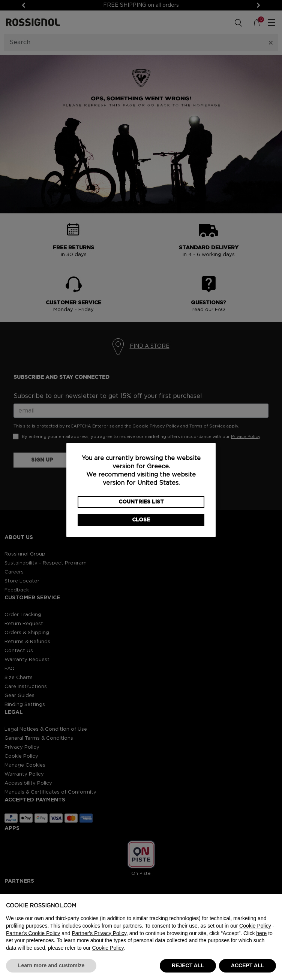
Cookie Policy (255, 926)
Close (141, 520)
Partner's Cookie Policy (33, 933)
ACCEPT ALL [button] (247, 965)
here (261, 933)
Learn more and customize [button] (51, 965)
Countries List (141, 502)
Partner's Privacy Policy (99, 933)
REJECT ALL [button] (188, 965)
